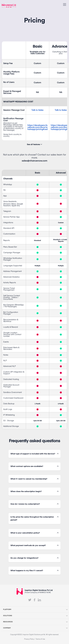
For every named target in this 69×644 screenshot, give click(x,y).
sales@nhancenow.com (35, 161)
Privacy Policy (29, 639)
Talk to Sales (37, 110)
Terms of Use (40, 639)
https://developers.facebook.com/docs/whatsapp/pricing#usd (38, 127)
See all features (34, 145)
